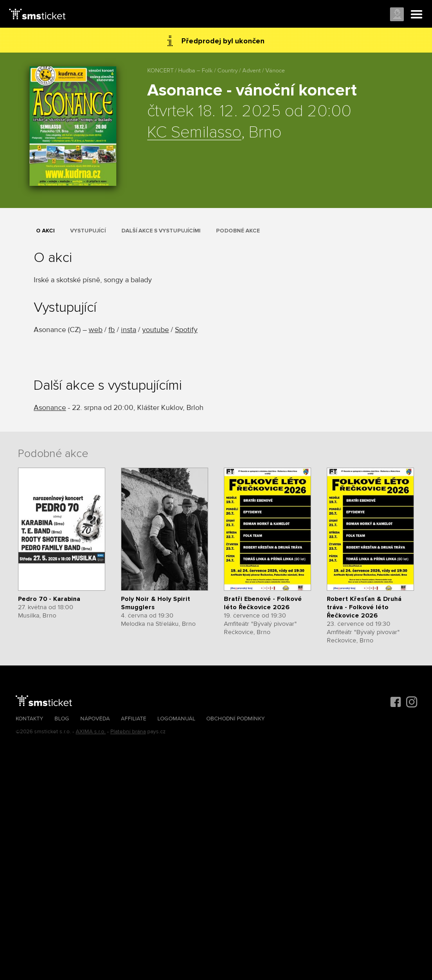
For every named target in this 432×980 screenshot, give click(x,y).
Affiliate (134, 719)
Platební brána (128, 732)
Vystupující (88, 231)
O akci (45, 231)
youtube (156, 330)
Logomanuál (176, 719)
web (96, 330)
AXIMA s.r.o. (91, 732)
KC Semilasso (194, 133)
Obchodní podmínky (236, 719)
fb (112, 330)
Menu (417, 15)
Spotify (186, 330)
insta (129, 330)
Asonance (50, 408)
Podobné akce (238, 231)
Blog (62, 719)
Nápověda (95, 719)
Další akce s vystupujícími (161, 231)
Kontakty (30, 719)
